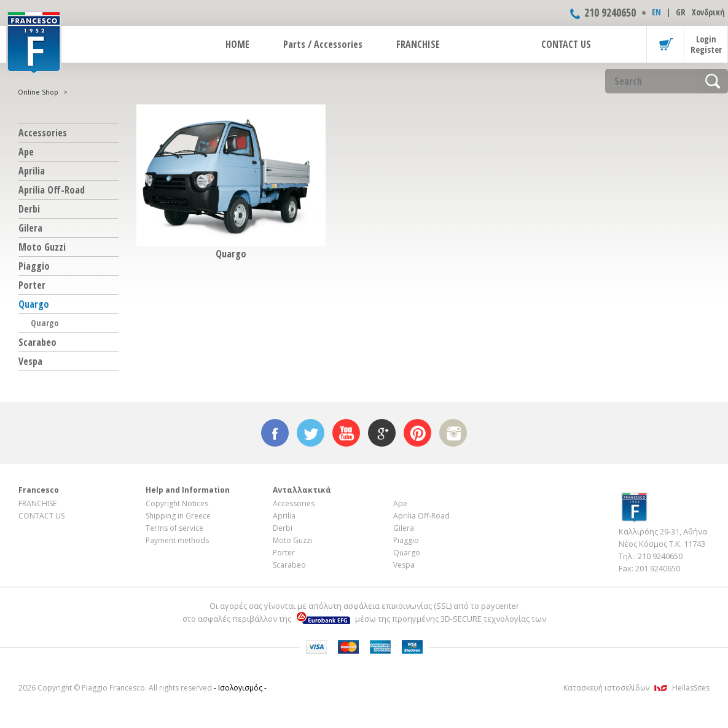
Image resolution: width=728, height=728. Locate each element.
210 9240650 (610, 12)
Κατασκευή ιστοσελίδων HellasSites (636, 688)
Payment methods (177, 540)
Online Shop (38, 92)
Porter (32, 285)
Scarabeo (37, 342)
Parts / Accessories (323, 44)
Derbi (29, 209)
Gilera (30, 228)
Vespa (30, 361)
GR (681, 12)
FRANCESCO (34, 41)
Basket (665, 44)
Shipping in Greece (178, 516)
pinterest (417, 433)
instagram (453, 433)
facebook (275, 433)
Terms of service (174, 528)
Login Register (706, 44)
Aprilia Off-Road (52, 190)
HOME (237, 44)
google (382, 433)
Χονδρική (708, 12)
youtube (346, 433)
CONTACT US (566, 44)
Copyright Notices (177, 503)
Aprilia (32, 171)
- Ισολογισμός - (240, 688)
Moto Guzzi (42, 247)
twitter (311, 433)
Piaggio (34, 266)
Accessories (43, 133)
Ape (26, 152)
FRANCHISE (418, 44)
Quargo (34, 304)
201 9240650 (658, 568)
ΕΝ (656, 12)
